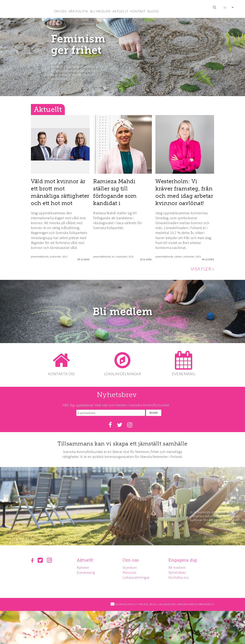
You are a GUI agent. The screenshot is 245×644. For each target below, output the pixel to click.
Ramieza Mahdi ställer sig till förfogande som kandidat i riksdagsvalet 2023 (118, 196)
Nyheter (84, 567)
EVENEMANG (184, 374)
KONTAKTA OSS (61, 374)
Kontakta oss (180, 577)
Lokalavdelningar (137, 577)
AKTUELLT (120, 11)
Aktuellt (86, 560)
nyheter (178, 257)
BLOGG (153, 11)
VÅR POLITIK (78, 11)
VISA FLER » (202, 269)
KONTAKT (138, 11)
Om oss (132, 560)
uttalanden (55, 257)
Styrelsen (131, 567)
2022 (65, 257)
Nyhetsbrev (179, 572)
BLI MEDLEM (100, 11)
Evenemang (86, 572)
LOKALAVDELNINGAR (122, 374)
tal (113, 257)
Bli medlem (123, 312)
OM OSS (60, 11)
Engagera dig (184, 560)
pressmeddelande (40, 257)
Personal (131, 572)
